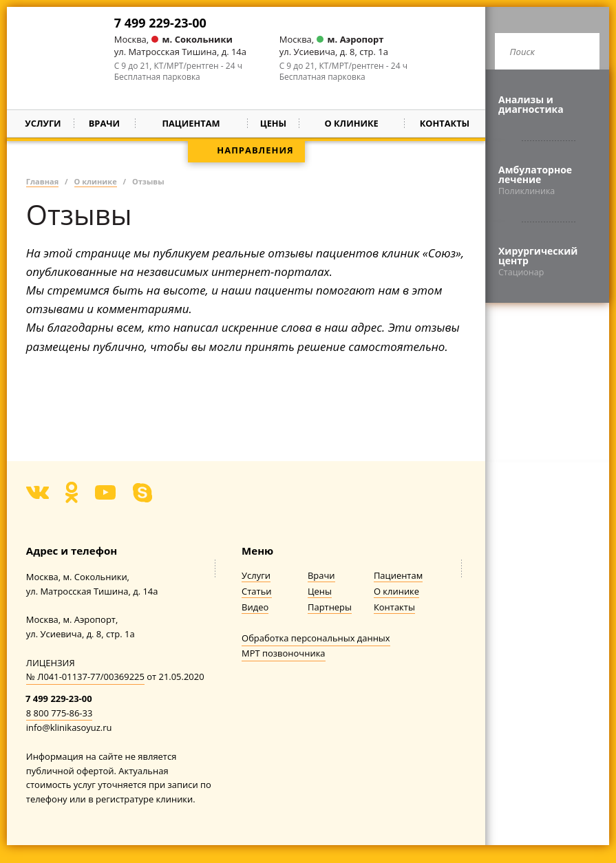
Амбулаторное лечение (547, 180)
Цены (274, 123)
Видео (255, 607)
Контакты (445, 123)
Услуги (43, 123)
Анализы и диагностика (531, 104)
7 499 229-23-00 (160, 23)
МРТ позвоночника (283, 653)
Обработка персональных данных (316, 638)
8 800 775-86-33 (60, 713)
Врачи (104, 123)
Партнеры (330, 607)
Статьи (256, 592)
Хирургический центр (547, 261)
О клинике (396, 592)
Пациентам (398, 576)
